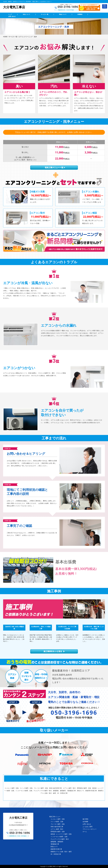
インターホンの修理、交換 (59, 837)
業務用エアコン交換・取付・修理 (61, 852)
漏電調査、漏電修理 (57, 842)
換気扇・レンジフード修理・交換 (61, 834)
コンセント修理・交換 (58, 819)
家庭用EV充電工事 (56, 849)
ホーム (85, 832)
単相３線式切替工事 (57, 827)
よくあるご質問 (87, 827)
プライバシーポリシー (90, 829)
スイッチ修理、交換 (57, 822)
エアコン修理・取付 (57, 829)
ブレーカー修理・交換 (58, 824)
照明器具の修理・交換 (58, 832)
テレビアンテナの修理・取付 (60, 839)
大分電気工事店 (51, 866)
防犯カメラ (54, 847)
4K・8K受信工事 (56, 854)
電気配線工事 (55, 844)
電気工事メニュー (55, 817)
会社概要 (85, 822)
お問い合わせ (87, 824)
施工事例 (85, 819)
